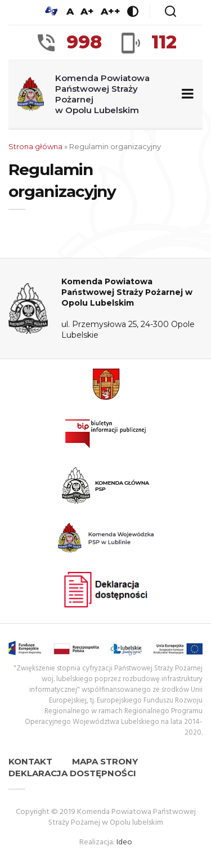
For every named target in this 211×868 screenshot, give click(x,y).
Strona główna (35, 146)
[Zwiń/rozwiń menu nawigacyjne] (185, 94)
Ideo (124, 842)
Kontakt (30, 761)
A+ (87, 11)
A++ (111, 11)
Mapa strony (105, 761)
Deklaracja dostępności (72, 773)
